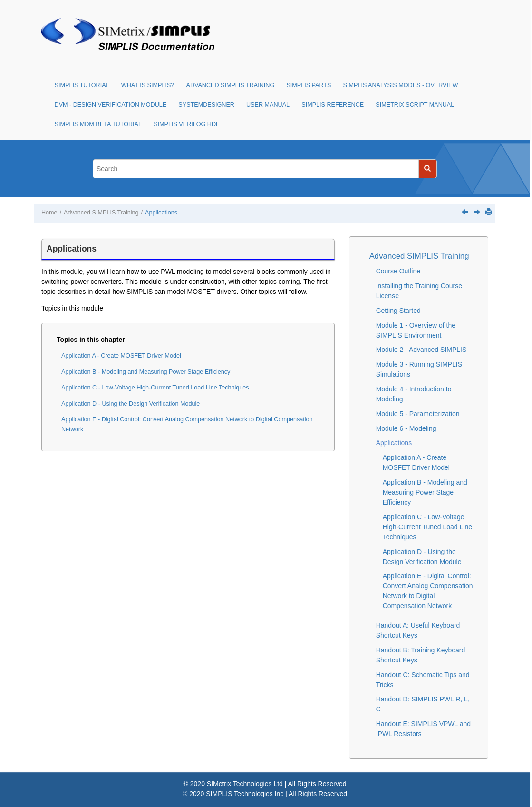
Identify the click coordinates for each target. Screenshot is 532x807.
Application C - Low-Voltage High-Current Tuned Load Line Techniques (155, 388)
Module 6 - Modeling (406, 428)
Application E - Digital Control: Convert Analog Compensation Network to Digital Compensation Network (187, 424)
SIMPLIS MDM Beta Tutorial (98, 124)
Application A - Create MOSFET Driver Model (121, 356)
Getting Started (398, 311)
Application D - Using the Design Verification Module (131, 404)
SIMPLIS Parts (309, 85)
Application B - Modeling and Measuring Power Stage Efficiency (146, 372)
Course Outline (398, 271)
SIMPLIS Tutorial (82, 85)
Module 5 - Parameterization (418, 414)
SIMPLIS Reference (333, 105)
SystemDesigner (206, 105)
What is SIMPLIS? (148, 85)
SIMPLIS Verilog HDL (186, 124)
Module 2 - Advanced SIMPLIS (421, 350)
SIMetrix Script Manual (415, 105)
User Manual (268, 105)
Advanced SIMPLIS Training (231, 85)
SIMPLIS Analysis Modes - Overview (401, 85)
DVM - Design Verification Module (111, 105)
